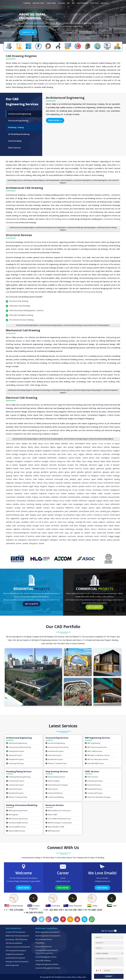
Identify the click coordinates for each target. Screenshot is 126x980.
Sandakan (25, 522)
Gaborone (100, 468)
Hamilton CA (85, 476)
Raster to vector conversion (48, 348)
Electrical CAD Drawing (22, 398)
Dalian (109, 461)
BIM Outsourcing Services (17, 819)
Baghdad (78, 447)
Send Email (102, 888)
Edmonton (93, 465)
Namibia (16, 504)
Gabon (92, 468)
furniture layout (80, 205)
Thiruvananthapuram (21, 533)
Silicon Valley (11, 63)
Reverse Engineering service (73, 348)
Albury (37, 447)
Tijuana (51, 533)
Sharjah (90, 526)
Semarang (21, 526)
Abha (18, 444)
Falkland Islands (12, 468)
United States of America (24, 536)
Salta (52, 518)
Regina (78, 515)
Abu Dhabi (33, 444)
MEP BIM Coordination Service (97, 755)
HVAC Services (92, 777)
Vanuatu (80, 536)
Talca (33, 529)
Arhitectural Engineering (16, 743)
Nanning (45, 504)
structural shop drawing (15, 252)
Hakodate (28, 476)
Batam (89, 451)
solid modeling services (23, 351)
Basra (83, 451)
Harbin (109, 476)
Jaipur (80, 479)
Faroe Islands (25, 468)
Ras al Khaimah (69, 515)
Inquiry (104, 3)
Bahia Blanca (97, 447)
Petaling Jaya (105, 511)
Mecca (62, 501)
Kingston (44, 486)
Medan (68, 501)
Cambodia (106, 454)
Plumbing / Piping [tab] (16, 127)
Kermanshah (108, 483)
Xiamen (103, 540)
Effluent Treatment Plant (56, 763)
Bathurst (96, 451)
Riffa (8, 518)
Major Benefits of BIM (55, 827)
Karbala (51, 483)
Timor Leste (59, 533)
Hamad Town (45, 476)
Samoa (58, 518)
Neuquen (9, 508)
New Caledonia (28, 508)
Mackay (106, 490)
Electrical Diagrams (36, 412)
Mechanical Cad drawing (23, 330)
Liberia (43, 490)
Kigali (31, 486)
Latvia (108, 486)
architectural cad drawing (70, 70)
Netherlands (115, 504)
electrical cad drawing (23, 73)
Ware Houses (52, 789)
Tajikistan (17, 529)
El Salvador (115, 465)
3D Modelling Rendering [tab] (19, 134)
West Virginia (72, 540)
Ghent (73, 472)
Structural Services (19, 235)
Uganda (77, 533)
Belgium (116, 451)
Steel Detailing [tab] (15, 141)
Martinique (85, 497)
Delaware (44, 465)
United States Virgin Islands (46, 536)
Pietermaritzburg (13, 515)
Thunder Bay (36, 533)
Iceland (9, 479)
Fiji (60, 468)
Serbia (48, 526)
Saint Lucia (33, 518)
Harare (103, 476)
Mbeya (55, 501)
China (84, 461)
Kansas (40, 483)
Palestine (116, 508)
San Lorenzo (75, 518)
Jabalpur (73, 479)
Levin (37, 490)
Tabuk (111, 526)
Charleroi (37, 461)
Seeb (14, 526)
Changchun (115, 458)
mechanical (10, 222)
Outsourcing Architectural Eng (19, 747)
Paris (67, 511)
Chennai (53, 461)
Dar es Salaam (12, 465)
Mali (87, 493)
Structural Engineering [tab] (18, 121)
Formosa (78, 468)
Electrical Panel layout (35, 419)
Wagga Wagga (114, 536)
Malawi (63, 493)
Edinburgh (83, 465)
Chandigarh (105, 458)
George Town (19, 472)
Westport (95, 540)
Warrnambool (33, 540)
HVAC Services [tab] (14, 148)
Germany (53, 472)
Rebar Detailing (52, 781)
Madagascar (115, 490)
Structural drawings (14, 242)
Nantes (52, 504)
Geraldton (45, 472)
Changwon (19, 461)
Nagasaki (92, 501)
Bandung (30, 451)
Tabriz (105, 526)
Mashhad (103, 497)
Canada (9, 458)
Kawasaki (59, 483)
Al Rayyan (116, 444)
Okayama (60, 508)
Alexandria (45, 447)
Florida (71, 468)
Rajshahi (50, 515)
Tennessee (102, 529)
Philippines (115, 511)
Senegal (35, 526)
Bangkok (38, 451)
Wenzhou (63, 540)
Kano (34, 483)
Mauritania (31, 501)
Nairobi (106, 501)
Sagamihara (15, 518)
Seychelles (64, 526)
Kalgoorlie (10, 483)
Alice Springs (68, 447)
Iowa (66, 479)
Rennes (90, 515)
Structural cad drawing (31, 246)
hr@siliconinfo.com (63, 881)
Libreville (49, 490)
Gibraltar (80, 472)
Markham (55, 497)
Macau (88, 490)
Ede (77, 465)
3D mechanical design (106, 344)
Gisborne (88, 472)
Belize (8, 454)
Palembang (106, 508)
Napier (59, 504)
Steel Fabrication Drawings (57, 785)
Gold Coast (115, 472)
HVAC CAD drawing (42, 73)
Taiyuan (9, 529)
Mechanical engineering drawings (37, 344)
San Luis (83, 518)
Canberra (17, 458)
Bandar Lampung (19, 451)
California (89, 454)
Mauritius (40, 501)
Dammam (116, 461)
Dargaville (23, 465)
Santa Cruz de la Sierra (39, 522)
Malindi (93, 493)
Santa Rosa (62, 522)
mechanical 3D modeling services (41, 356)
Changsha (10, 461)
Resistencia (98, 515)
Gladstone (97, 472)
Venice (97, 536)
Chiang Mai (61, 461)
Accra (46, 444)
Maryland (94, 497)
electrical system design (16, 412)
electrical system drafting (108, 408)
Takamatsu (26, 529)
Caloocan (97, 454)
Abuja (40, 444)
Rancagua (58, 515)
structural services (81, 212)
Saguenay (24, 518)
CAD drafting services (60, 219)
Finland (65, 468)
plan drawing (35, 205)
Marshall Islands (74, 497)
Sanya (95, 522)
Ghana (61, 472)
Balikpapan (115, 447)
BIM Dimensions (53, 831)
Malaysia (72, 493)
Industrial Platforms (54, 793)
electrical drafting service (25, 408)
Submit (109, 976)
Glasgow (106, 472)
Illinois (21, 479)
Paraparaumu (58, 511)
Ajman (94, 444)
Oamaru (46, 508)
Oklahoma (69, 508)
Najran (117, 501)
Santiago (71, 522)
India (35, 479)
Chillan (79, 461)
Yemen (19, 543)
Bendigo (15, 454)
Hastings (116, 476)
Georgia (29, 472)
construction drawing (112, 219)
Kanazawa (27, 483)
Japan (94, 479)
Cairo (75, 454)
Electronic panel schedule (79, 412)
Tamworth (40, 529)
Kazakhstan (76, 483)
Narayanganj (78, 504)
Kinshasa (62, 486)
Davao (37, 465)
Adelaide (64, 444)
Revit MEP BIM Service (94, 763)
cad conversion (51, 84)
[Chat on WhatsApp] (92, 919)
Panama (24, 511)
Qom (39, 515)
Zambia (25, 543)
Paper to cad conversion (25, 348)
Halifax (36, 476)
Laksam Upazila (78, 486)
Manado (107, 493)
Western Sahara (85, 540)
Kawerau (67, 483)
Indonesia (49, 479)
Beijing (103, 451)
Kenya (100, 483)
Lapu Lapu (101, 486)
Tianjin (44, 533)
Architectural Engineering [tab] (20, 114)
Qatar (22, 515)
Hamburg (66, 476)
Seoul (42, 526)
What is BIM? (51, 815)
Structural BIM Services (16, 827)
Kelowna (85, 483)
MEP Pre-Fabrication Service (97, 759)
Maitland (34, 493)
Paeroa (92, 508)
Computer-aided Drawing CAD (103, 63)
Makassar (43, 493)
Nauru (87, 504)
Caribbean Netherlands (47, 458)
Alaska (17, 447)
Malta (100, 493)
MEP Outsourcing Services (96, 747)
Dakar (103, 461)
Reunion (106, 515)
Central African (88, 458)
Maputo (35, 497)
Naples (65, 504)
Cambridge (115, 454)
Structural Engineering (55, 743)
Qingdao (33, 515)
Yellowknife (10, 543)
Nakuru (9, 504)
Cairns (70, 454)
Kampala (18, 483)
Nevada (17, 508)
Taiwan (117, 526)
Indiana (41, 479)
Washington (44, 540)
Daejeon (96, 461)
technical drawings (66, 66)
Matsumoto (11, 501)
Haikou (16, 476)
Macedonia (97, 490)
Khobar (25, 486)
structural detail (40, 242)
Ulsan (94, 533)
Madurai (9, 493)
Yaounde (116, 540)
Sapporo (102, 522)
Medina (75, 501)
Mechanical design (86, 344)
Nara (70, 504)
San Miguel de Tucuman (107, 518)
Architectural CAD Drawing (24, 188)
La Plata (82, 490)
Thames (9, 533)
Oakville (39, 508)
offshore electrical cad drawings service (54, 408)
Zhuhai (41, 543)
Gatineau (116, 468)
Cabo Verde (62, 454)
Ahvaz (88, 444)
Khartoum (17, 486)
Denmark (53, 465)
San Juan (65, 518)
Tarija (62, 529)
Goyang (9, 476)
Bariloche (65, 451)
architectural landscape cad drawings (35, 209)
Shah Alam (74, 526)
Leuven (32, 490)
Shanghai (83, 526)
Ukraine (87, 533)
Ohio (53, 508)
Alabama (9, 447)
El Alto (107, 465)
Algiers (59, 447)
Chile (73, 461)
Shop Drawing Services (55, 777)
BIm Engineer (12, 815)
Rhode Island (115, 515)
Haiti (22, 476)
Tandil (48, 529)
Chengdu (45, 461)
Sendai (29, 526)
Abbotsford (10, 444)
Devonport (62, 465)
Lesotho (25, 490)
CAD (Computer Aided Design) (26, 212)
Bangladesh (47, 451)
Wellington (54, 540)
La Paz (75, 490)
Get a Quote (31, 604)
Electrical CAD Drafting (93, 405)
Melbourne (83, 501)
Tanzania (55, 529)
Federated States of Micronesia (45, 468)
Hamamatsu (57, 476)
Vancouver (72, 536)
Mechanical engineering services (54, 337)
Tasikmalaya (70, 529)
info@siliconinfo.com (102, 881)
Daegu (90, 461)
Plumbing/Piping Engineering (18, 777)
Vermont (104, 536)
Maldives (80, 493)
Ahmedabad (80, 444)
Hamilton (75, 476)
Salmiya (46, 518)
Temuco (94, 529)
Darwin (31, 465)
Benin (31, 454)
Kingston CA (53, 486)
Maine (26, 493)
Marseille (63, 497)
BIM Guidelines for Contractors (58, 810)
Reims (84, 515)
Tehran (87, 529)
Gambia (108, 468)
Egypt (101, 465)
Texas (110, 529)
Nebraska (94, 504)
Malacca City (54, 493)
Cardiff (34, 458)
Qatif (27, 515)
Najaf (112, 501)
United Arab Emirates (105, 533)
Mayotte (48, 501)
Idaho (15, 479)
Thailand (116, 529)
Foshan (86, 468)
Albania (24, 447)
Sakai (40, 518)
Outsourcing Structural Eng (57, 747)
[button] (9, 24)
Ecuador (71, 465)
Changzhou (28, 461)
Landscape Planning (15, 763)
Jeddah (100, 479)
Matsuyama (21, 501)
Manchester (11, 497)
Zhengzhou (33, 543)
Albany (30, 447)
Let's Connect (34, 10)
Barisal (72, 451)
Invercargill (59, 479)
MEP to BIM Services (94, 751)
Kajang (117, 479)
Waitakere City (12, 540)
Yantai (109, 540)
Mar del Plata (44, 497)
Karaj (46, 483)
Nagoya (99, 501)
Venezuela (89, 536)
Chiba (68, 461)
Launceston (115, 486)
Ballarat (9, 451)
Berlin (45, 454)
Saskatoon (110, 522)
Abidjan (25, 444)
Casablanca (62, 458)
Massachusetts (114, 497)
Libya (55, 490)
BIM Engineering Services (17, 810)
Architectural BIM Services (17, 823)
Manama (116, 493)
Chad (98, 458)
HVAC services (33, 371)
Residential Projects (15, 759)
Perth (92, 511)
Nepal (107, 504)
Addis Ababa (55, 444)
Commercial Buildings (55, 797)
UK (82, 533)
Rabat (44, 515)
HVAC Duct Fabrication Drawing (98, 797)
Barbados (56, 451)
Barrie (78, 451)
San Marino (92, 518)
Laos (94, 486)
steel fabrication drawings (65, 344)
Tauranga (79, 529)
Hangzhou (95, 476)
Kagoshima (108, 479)
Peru (97, 511)
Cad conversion (61, 73)
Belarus (109, 451)
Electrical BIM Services (16, 831)
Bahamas (87, 447)
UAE (71, 533)
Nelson (101, 504)
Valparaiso (62, 536)
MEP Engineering (92, 743)
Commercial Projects (15, 785)
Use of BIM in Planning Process (58, 819)
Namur (23, 504)
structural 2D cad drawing (94, 70)
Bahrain (107, 447)
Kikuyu (37, 486)
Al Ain (101, 444)
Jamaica (87, 479)
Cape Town (26, 458)
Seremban (55, 526)
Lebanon (18, 490)
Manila (28, 497)
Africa (71, 444)
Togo (67, 533)
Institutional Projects (15, 751)
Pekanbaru (74, 511)
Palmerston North (13, 511)
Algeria (53, 447)
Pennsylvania (84, 511)
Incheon (28, 479)
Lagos (69, 486)
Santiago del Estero (83, 522)
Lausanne (10, 490)
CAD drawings (71, 63)
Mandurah (21, 497)
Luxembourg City (65, 490)
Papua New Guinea (36, 511)
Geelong (9, 472)
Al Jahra (107, 444)
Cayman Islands (75, 458)
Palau (98, 508)
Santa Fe (53, 522)
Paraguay (48, 511)
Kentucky (93, 483)
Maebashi (18, 493)
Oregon (84, 508)
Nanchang (30, 504)
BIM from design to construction (59, 823)
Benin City (38, 454)
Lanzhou (88, 486)
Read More (55, 120)
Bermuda (52, 454)
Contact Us (28, 32)
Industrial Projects (14, 755)
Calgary (81, 454)
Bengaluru (23, 454)
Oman (77, 508)
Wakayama (22, 540)
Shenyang (98, 526)
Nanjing (38, 504)
